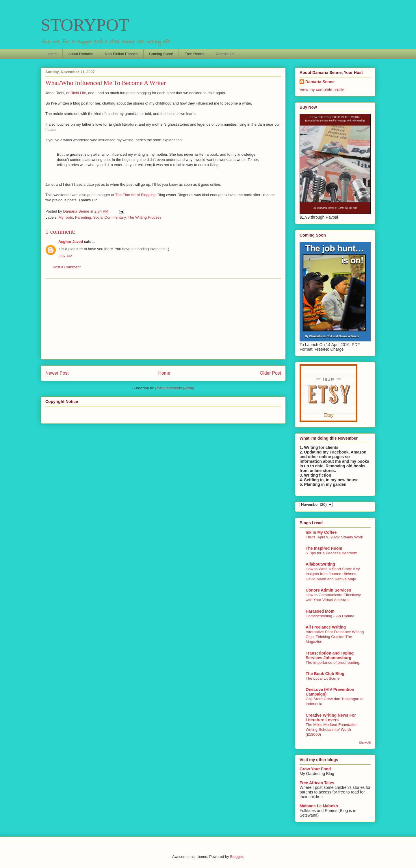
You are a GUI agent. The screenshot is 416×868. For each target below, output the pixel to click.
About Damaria (81, 54)
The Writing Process (145, 217)
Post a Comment (67, 267)
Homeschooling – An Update (330, 616)
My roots (66, 217)
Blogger (236, 857)
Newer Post (57, 373)
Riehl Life (78, 93)
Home (52, 54)
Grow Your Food (315, 769)
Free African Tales (317, 783)
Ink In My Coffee (321, 532)
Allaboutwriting (320, 564)
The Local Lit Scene (323, 678)
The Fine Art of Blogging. (136, 195)
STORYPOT (85, 25)
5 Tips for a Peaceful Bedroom (331, 553)
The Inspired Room (324, 548)
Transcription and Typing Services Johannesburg (330, 655)
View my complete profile (322, 90)
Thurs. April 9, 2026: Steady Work (334, 537)
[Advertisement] (163, 319)
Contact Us (225, 54)
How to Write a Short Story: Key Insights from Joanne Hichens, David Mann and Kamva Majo (333, 574)
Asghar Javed (71, 242)
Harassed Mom (320, 611)
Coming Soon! (161, 54)
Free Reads (194, 54)
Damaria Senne (320, 82)
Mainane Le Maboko (319, 806)
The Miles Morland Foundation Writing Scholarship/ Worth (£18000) (332, 730)
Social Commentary (109, 217)
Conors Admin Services (328, 590)
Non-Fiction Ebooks (121, 54)
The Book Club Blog (325, 674)
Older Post (270, 373)
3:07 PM (65, 256)
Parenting (83, 217)
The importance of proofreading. (333, 662)
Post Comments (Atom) (175, 388)
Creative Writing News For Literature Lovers (331, 718)
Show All (365, 743)
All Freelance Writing (326, 627)
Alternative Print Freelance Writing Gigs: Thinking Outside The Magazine (335, 637)
